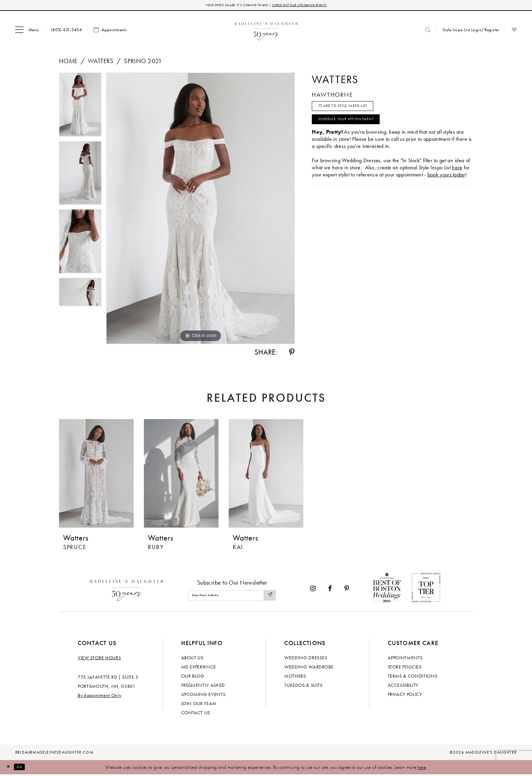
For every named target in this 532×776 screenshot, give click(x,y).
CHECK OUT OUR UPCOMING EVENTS (313, 6)
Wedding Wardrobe (309, 668)
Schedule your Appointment (359, 130)
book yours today (446, 187)
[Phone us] (66, 31)
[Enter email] (232, 597)
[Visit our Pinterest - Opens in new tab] (347, 590)
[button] (27, 32)
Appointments (405, 659)
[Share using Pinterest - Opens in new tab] (292, 354)
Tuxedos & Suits (303, 686)
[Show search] (428, 31)
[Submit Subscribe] (269, 597)
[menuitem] (27, 32)
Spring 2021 (143, 63)
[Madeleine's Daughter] (126, 590)
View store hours (99, 659)
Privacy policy (405, 696)
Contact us (196, 714)
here (422, 769)
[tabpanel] (80, 109)
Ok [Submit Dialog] (25, 769)
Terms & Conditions (413, 677)
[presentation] (96, 475)
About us (192, 659)
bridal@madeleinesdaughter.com (54, 754)
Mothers (295, 677)
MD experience (199, 668)
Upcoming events (203, 696)
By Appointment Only (99, 697)
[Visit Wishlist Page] (514, 32)
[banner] (266, 31)
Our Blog (193, 677)
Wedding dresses (306, 659)
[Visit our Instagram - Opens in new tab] (313, 590)
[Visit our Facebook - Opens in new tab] (330, 590)
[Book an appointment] (110, 32)
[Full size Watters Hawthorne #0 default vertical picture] (201, 210)
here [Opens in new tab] (457, 180)
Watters (101, 63)
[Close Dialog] (10, 769)
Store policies (405, 668)
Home (68, 63)
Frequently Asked (203, 686)
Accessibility (403, 686)
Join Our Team (199, 705)
